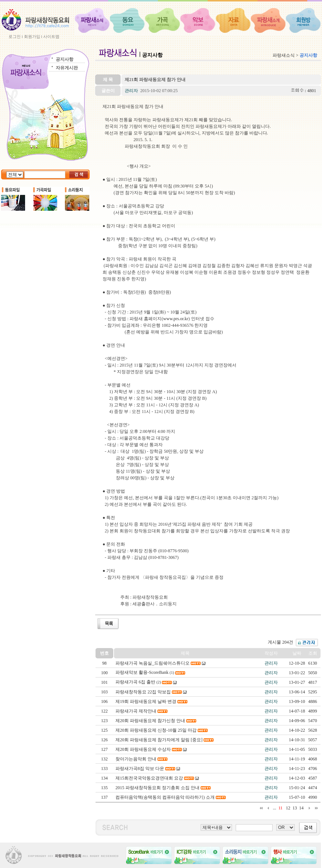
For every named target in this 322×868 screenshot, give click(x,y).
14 (301, 808)
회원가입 (32, 36)
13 (295, 808)
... (275, 808)
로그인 (15, 36)
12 (288, 808)
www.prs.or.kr (176, 319)
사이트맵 (51, 36)
